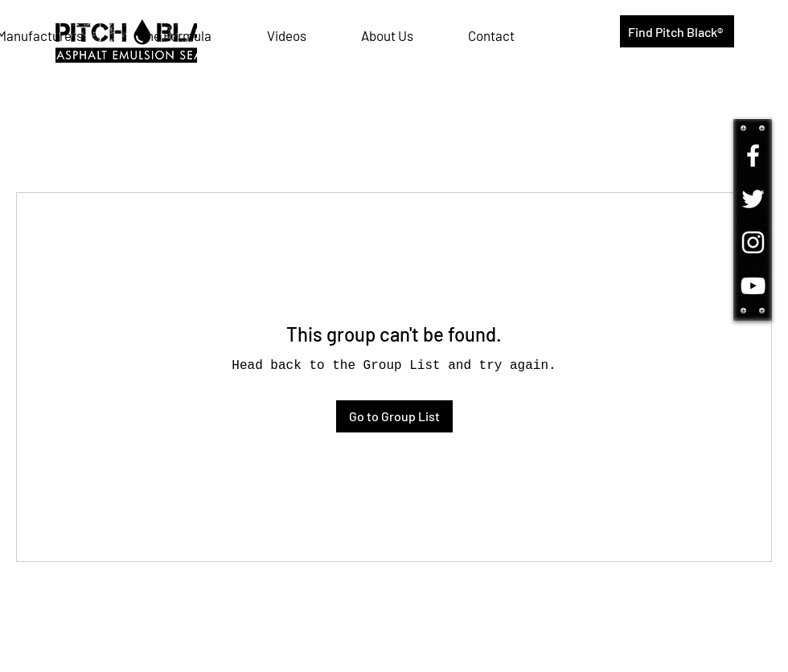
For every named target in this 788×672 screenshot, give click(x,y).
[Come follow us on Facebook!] (753, 156)
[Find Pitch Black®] (677, 31)
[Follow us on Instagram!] (753, 242)
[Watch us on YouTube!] (753, 286)
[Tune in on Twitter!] (753, 199)
